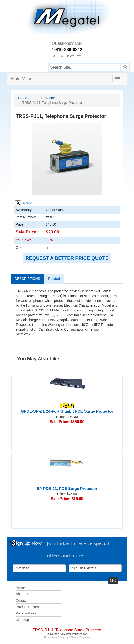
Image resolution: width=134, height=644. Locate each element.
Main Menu (22, 79)
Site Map (22, 620)
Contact (21, 600)
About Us (23, 594)
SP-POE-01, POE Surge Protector (67, 489)
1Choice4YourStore (80, 637)
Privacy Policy (26, 613)
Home (23, 98)
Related (54, 279)
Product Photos (27, 607)
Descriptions (27, 279)
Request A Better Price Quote (67, 258)
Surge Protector (43, 98)
